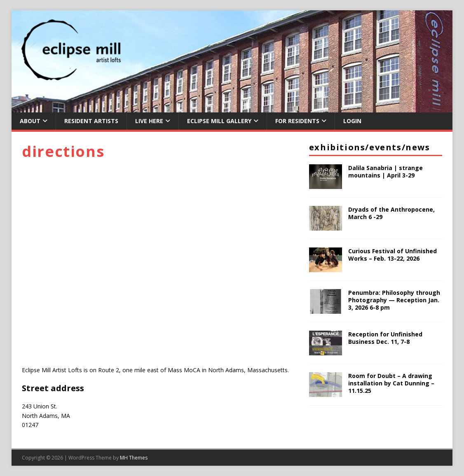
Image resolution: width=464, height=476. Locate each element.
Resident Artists (91, 121)
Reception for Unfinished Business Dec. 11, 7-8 (385, 338)
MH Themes (134, 458)
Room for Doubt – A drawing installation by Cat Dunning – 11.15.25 (391, 383)
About (30, 121)
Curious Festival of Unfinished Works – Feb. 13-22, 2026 (393, 255)
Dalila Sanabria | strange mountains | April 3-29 (385, 171)
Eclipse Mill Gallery (219, 121)
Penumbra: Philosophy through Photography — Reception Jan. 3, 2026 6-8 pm (394, 300)
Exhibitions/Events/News (370, 147)
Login (352, 121)
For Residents (297, 121)
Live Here (149, 121)
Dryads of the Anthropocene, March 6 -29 (391, 213)
